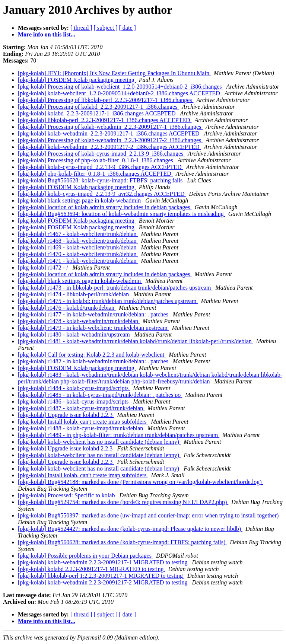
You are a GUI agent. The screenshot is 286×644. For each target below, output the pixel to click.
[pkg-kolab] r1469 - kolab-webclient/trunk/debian (78, 247)
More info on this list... (47, 34)
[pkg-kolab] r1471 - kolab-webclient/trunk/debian (78, 261)
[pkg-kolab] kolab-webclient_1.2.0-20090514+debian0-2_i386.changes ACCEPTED (120, 93)
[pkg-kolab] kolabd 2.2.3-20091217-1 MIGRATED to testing (92, 569)
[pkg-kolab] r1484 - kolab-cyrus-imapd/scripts (74, 388)
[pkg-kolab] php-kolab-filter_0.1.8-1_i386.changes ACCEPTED (95, 174)
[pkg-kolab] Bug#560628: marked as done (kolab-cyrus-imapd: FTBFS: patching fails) (122, 542)
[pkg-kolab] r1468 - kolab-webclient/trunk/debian (78, 241)
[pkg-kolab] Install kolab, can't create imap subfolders (83, 422)
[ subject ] (106, 28)
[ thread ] (81, 28)
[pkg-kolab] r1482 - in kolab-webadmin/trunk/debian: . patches (94, 361)
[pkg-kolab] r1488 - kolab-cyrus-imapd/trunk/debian (81, 428)
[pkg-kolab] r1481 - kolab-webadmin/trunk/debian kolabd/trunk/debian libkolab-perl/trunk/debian (136, 341)
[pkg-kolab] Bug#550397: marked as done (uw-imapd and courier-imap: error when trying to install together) (149, 515)
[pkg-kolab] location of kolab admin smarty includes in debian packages (105, 207)
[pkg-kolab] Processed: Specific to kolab (67, 495)
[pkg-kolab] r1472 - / (44, 267)
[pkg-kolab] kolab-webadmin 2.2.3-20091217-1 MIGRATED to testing (103, 562)
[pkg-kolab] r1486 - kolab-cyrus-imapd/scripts (74, 401)
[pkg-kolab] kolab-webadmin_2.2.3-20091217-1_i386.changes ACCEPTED (109, 133)
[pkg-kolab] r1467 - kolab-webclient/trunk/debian (78, 234)
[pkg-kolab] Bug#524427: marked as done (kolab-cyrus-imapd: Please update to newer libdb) (130, 529)
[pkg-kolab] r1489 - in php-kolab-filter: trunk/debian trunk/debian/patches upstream (119, 435)
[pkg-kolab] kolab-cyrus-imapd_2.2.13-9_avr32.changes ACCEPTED (102, 194)
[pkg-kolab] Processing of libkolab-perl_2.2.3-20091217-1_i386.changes (106, 100)
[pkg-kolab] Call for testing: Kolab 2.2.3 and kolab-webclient (92, 355)
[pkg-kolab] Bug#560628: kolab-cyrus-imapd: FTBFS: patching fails (101, 180)
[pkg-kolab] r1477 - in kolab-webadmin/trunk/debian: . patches (94, 314)
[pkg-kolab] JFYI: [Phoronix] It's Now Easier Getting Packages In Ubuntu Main (114, 73)
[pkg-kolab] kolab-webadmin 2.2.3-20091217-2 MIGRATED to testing (103, 582)
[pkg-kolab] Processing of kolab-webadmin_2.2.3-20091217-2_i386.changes (110, 140)
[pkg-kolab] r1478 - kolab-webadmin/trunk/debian (79, 321)
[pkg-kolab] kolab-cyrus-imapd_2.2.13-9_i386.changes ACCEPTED (100, 167)
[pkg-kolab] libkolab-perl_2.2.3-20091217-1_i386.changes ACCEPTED (105, 120)
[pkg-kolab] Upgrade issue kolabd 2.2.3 (66, 415)
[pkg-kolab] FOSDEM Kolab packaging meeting (77, 80)
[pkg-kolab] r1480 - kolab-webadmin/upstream (75, 334)
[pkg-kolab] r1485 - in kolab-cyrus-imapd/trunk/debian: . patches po (100, 395)
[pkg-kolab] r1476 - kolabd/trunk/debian (67, 308)
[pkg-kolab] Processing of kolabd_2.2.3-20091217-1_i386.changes (98, 107)
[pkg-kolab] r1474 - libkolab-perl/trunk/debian (74, 294)
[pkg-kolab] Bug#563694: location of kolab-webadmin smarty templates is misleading (122, 214)
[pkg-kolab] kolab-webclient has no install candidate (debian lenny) (99, 442)
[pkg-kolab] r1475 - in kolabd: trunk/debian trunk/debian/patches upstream (108, 301)
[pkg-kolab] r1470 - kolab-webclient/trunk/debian (78, 254)
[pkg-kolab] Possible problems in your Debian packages (85, 556)
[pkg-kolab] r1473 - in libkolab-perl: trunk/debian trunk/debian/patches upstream (115, 288)
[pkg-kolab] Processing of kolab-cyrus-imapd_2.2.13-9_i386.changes (101, 154)
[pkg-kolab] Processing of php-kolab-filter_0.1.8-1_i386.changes (96, 160)
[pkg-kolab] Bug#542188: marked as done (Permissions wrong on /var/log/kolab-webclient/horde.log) (141, 482)
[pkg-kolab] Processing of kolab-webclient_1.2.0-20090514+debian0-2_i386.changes (121, 87)
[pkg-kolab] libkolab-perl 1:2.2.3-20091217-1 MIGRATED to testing (101, 576)
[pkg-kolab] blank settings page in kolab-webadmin (80, 200)
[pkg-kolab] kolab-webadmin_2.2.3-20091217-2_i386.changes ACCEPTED (109, 147)
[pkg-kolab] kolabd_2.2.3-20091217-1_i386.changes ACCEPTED (98, 113)
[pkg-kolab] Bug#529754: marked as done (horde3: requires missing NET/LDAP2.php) (123, 502)
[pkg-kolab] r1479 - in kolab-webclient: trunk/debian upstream (93, 328)
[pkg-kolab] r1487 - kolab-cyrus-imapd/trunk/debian (81, 408)
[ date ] (128, 28)
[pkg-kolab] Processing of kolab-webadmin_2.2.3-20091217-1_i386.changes (110, 127)
